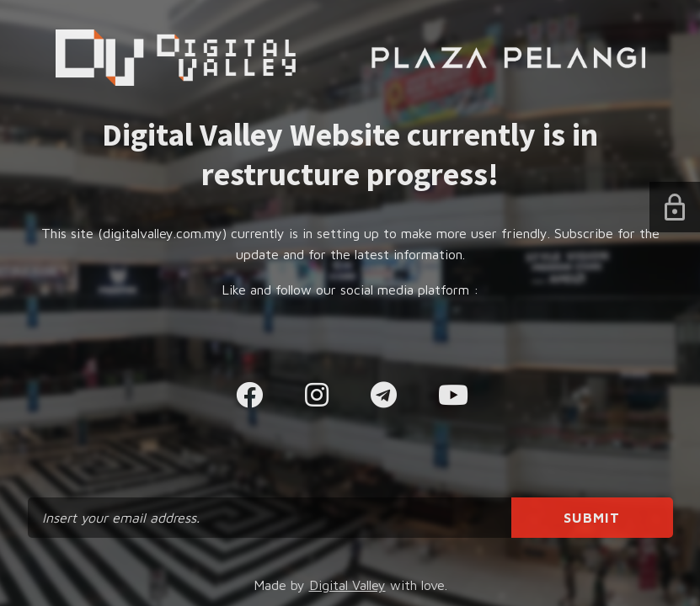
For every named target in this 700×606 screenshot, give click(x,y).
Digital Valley (347, 585)
